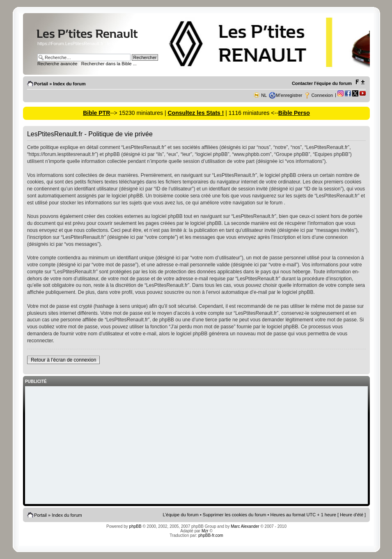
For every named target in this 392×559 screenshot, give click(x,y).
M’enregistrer (289, 95)
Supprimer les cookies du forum (235, 515)
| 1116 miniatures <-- (251, 113)
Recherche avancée (57, 64)
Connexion (322, 95)
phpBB (135, 526)
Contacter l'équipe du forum (322, 83)
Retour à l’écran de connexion (63, 360)
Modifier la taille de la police (360, 82)
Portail (41, 84)
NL (264, 95)
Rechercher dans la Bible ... (109, 64)
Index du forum (69, 84)
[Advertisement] (196, 446)
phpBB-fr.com (211, 535)
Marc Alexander (245, 526)
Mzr (205, 531)
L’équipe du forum (180, 515)
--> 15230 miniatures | (139, 113)
